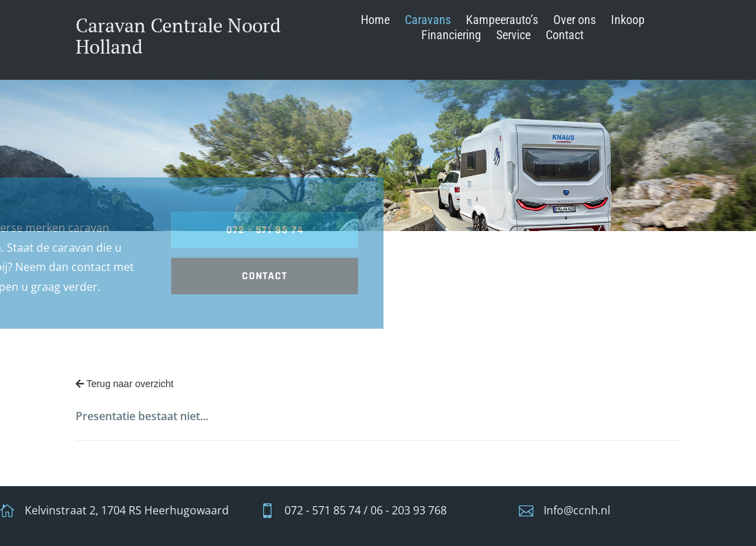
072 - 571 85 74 (149, 230)
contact (150, 276)
